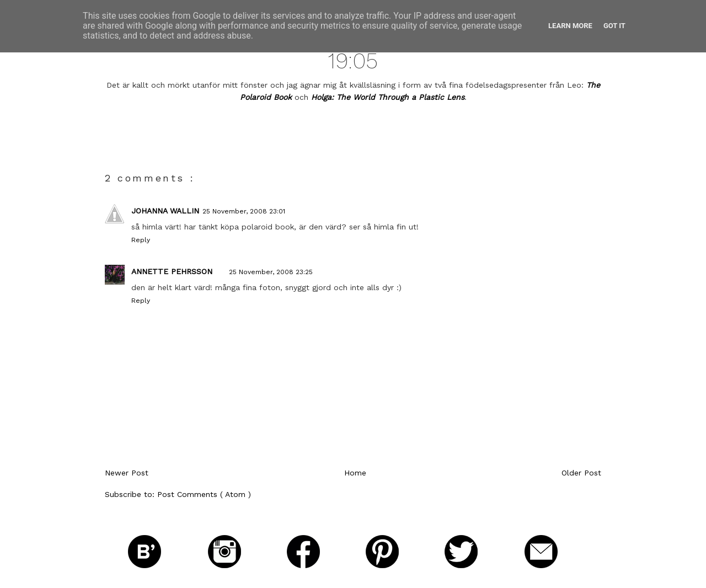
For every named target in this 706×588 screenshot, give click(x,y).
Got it (614, 26)
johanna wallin (165, 211)
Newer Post (127, 473)
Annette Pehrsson (172, 271)
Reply (141, 240)
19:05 (353, 61)
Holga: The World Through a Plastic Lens (388, 97)
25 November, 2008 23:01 (244, 211)
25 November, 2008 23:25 (271, 272)
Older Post (581, 473)
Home (355, 473)
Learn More (570, 26)
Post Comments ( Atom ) (204, 494)
